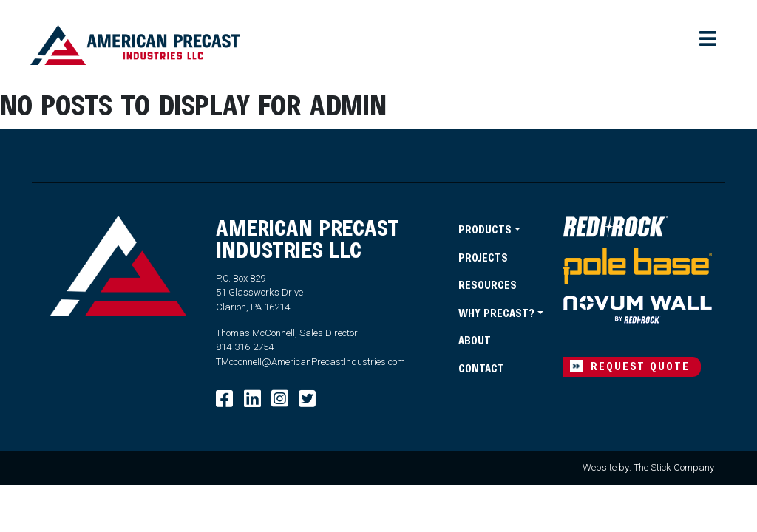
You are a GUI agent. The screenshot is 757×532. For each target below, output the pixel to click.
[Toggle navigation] (709, 39)
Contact (481, 368)
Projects (483, 257)
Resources (488, 284)
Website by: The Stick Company (648, 467)
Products (485, 229)
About (475, 340)
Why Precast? (496, 313)
